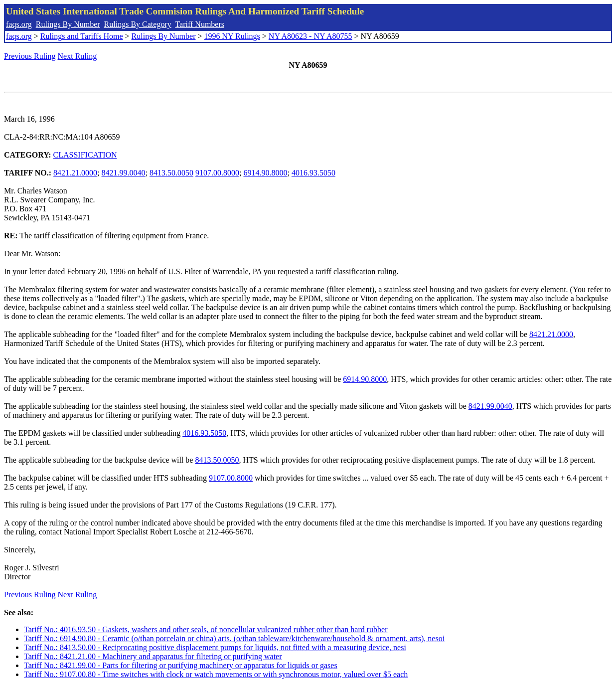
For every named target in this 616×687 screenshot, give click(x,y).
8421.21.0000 (75, 173)
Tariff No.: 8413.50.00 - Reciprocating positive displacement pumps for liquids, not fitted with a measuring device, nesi (215, 647)
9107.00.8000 (217, 173)
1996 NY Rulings (232, 36)
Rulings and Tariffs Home (82, 36)
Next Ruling (77, 56)
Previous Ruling (30, 56)
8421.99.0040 (124, 173)
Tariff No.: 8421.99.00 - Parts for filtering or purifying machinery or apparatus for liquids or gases (181, 665)
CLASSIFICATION (85, 155)
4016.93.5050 (313, 173)
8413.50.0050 (171, 173)
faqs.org (19, 24)
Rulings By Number (68, 24)
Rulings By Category (138, 24)
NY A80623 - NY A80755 (310, 36)
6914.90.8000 (265, 173)
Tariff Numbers (200, 24)
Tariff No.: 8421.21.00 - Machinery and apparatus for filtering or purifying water (153, 656)
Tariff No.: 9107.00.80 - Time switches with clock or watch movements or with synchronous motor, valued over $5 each (216, 674)
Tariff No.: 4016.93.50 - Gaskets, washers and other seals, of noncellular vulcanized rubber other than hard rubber (206, 629)
